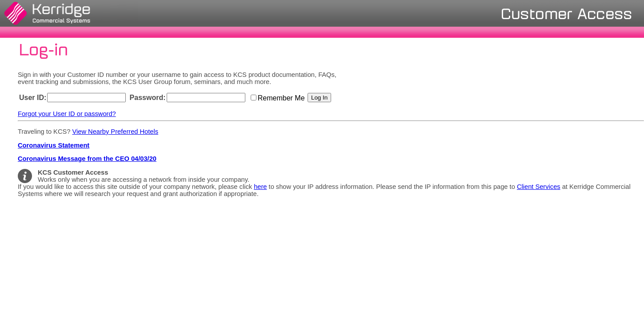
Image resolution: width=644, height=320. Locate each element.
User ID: (33, 98)
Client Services (539, 187)
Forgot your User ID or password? (67, 114)
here (260, 187)
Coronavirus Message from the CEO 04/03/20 (87, 159)
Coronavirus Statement (54, 145)
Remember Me (282, 98)
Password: (148, 98)
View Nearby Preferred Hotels (115, 132)
